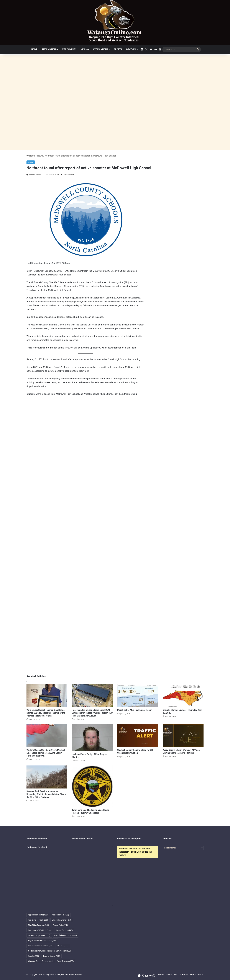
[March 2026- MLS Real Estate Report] (138, 696)
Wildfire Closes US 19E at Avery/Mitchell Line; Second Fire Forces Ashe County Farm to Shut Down (46, 753)
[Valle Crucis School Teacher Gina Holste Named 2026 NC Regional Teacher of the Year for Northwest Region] (47, 696)
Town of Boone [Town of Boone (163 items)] (51, 956)
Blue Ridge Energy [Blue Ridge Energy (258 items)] (62, 920)
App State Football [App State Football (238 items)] (38, 920)
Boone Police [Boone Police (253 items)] (61, 925)
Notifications (100, 49)
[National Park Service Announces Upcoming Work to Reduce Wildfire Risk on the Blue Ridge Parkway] (47, 777)
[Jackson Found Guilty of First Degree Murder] (92, 738)
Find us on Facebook (37, 847)
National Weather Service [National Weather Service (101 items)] (41, 946)
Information (49, 49)
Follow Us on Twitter (82, 839)
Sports (118, 49)
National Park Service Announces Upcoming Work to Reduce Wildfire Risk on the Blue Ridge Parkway (47, 794)
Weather (131, 49)
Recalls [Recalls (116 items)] (33, 956)
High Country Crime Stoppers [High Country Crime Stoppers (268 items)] (42, 941)
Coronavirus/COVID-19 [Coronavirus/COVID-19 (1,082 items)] (40, 930)
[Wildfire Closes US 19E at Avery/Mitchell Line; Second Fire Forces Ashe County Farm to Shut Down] (47, 736)
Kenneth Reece (35, 175)
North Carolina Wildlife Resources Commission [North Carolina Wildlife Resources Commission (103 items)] (49, 951)
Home (34, 49)
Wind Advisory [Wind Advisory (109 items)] (66, 961)
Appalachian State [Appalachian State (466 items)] (38, 915)
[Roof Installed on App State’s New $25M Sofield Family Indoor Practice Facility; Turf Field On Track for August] (92, 696)
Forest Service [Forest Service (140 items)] (65, 930)
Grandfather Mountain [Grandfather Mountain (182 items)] (66, 935)
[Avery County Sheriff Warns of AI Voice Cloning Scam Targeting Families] (183, 736)
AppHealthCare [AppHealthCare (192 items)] (60, 915)
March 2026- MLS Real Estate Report (135, 710)
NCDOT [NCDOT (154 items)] (63, 946)
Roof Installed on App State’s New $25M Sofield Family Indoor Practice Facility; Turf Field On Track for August (92, 713)
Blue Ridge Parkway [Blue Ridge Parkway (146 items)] (38, 925)
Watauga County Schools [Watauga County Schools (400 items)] (41, 961)
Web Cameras (69, 49)
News (84, 49)
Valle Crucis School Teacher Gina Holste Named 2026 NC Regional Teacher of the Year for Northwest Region (46, 713)
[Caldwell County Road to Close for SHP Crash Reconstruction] (138, 736)
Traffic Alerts (196, 975)
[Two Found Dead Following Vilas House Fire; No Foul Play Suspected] (92, 786)
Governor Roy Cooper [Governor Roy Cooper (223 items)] (39, 935)
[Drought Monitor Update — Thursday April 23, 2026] (183, 696)
